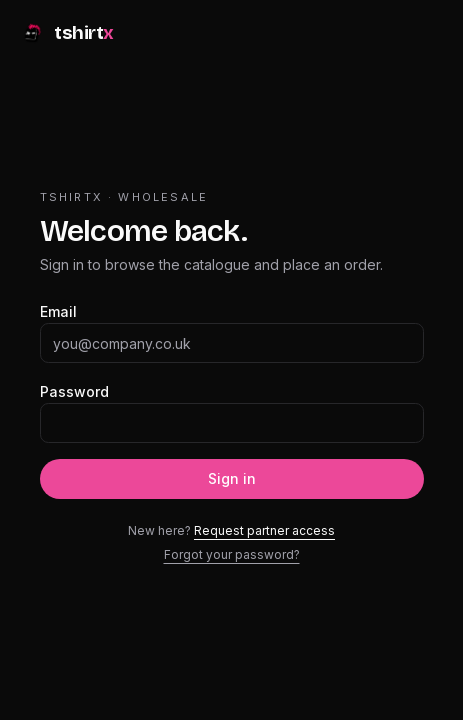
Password (74, 391)
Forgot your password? (232, 554)
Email (58, 311)
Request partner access (264, 530)
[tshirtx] (67, 36)
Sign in (232, 478)
